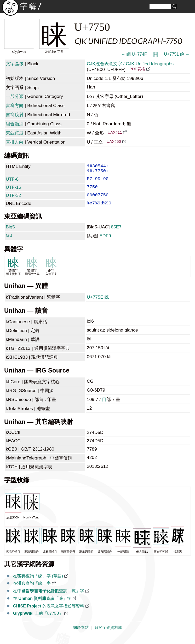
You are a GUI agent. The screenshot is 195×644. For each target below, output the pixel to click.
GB (9, 242)
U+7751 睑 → (177, 54)
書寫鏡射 (15, 115)
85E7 (116, 234)
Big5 (10, 234)
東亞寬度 (15, 133)
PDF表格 (137, 69)
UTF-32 (13, 200)
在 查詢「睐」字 (42, 605)
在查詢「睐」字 (32, 590)
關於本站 (81, 634)
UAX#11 (115, 132)
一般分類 (15, 96)
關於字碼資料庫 (108, 634)
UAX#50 (114, 141)
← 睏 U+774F (134, 54)
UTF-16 (13, 191)
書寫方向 (15, 105)
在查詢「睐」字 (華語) (38, 583)
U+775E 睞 (98, 304)
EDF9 (105, 243)
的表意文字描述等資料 (49, 613)
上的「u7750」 (38, 620)
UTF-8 (12, 182)
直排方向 (15, 142)
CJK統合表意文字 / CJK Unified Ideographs (130, 64)
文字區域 (15, 64)
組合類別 (15, 124)
